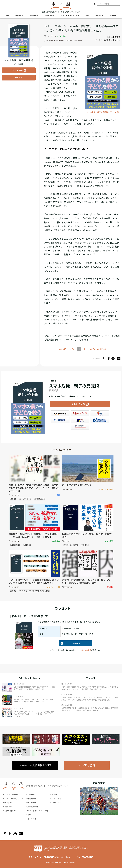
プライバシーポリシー (14, 799)
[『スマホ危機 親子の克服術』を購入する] (19, 78)
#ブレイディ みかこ (25, 499)
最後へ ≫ (102, 349)
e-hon (80, 420)
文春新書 (79, 40)
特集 (87, 16)
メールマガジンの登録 (83, 650)
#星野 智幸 (13, 499)
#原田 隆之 (84, 545)
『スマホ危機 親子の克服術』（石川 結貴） (102, 112)
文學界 (55, 795)
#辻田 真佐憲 (27, 545)
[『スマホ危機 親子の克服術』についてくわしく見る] (19, 40)
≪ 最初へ (62, 349)
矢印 (52, 721)
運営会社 (8, 803)
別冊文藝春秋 (58, 803)
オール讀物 (57, 799)
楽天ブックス (80, 413)
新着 (7, 16)
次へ (93, 349)
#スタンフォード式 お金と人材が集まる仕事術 (34, 591)
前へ (72, 349)
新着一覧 (31, 795)
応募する (70, 643)
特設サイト (99, 16)
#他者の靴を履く (39, 499)
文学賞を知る (50, 16)
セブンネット (100, 413)
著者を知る (19, 16)
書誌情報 (113, 16)
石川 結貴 (69, 40)
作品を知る (34, 16)
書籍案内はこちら (36, 765)
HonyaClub (100, 420)
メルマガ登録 (87, 765)
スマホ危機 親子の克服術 (54, 40)
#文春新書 (116, 37)
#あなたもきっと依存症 (71, 545)
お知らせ (8, 807)
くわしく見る (78, 404)
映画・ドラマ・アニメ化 (70, 16)
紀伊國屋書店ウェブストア (60, 420)
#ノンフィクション (112, 40)
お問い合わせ (10, 811)
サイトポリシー (11, 795)
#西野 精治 (13, 591)
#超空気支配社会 (15, 545)
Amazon (60, 413)
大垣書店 (80, 427)
